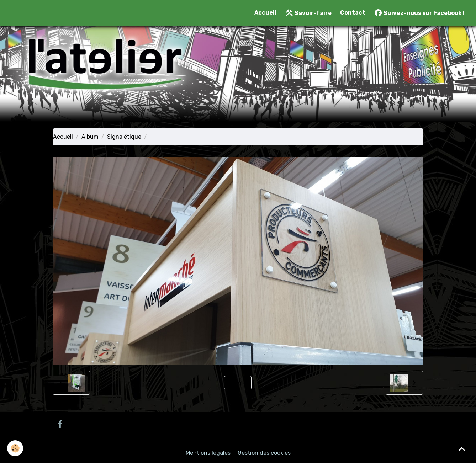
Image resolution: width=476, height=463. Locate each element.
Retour (238, 382)
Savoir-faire (308, 13)
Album (90, 137)
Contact (353, 13)
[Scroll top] (462, 449)
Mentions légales (208, 453)
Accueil (265, 13)
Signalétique (124, 137)
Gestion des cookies (264, 453)
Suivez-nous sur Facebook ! (419, 13)
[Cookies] (15, 448)
